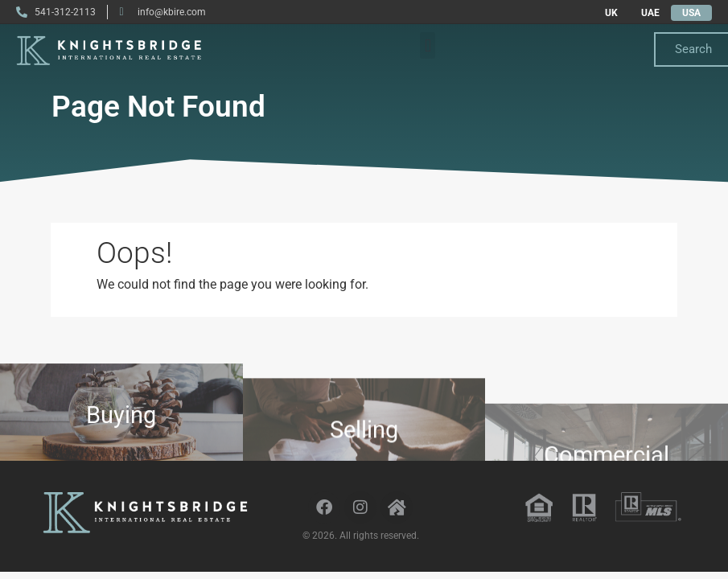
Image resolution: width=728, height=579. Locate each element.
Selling (364, 441)
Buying (121, 421)
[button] (428, 45)
